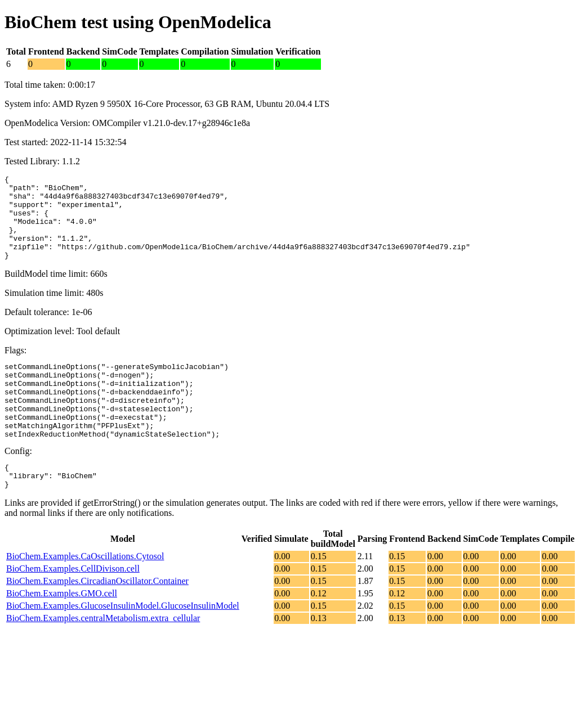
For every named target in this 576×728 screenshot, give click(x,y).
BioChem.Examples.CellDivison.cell (73, 606)
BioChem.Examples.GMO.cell (62, 630)
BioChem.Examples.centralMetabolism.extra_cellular (103, 655)
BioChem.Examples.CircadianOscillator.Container (97, 618)
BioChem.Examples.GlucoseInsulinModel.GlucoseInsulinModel (123, 643)
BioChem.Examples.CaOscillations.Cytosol (85, 593)
